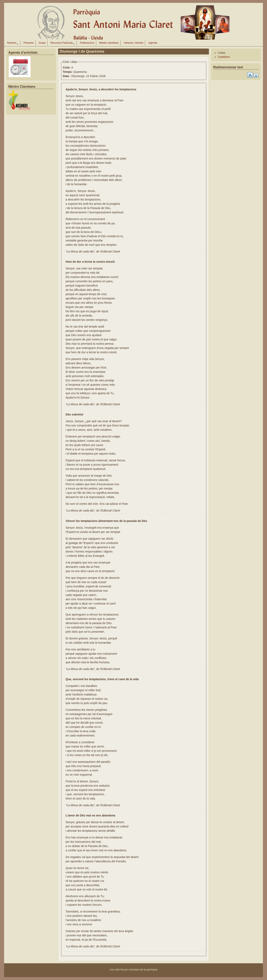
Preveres (29, 43)
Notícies (12, 43)
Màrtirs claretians (109, 43)
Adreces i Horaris (134, 43)
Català (221, 53)
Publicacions (87, 43)
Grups (42, 43)
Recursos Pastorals (62, 43)
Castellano (224, 57)
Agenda (153, 43)
